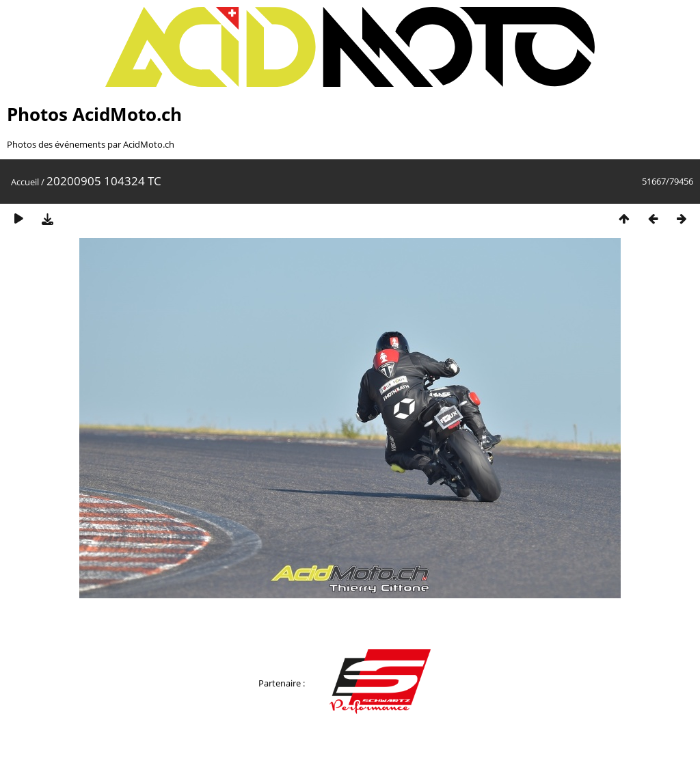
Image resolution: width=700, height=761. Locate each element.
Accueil (25, 182)
